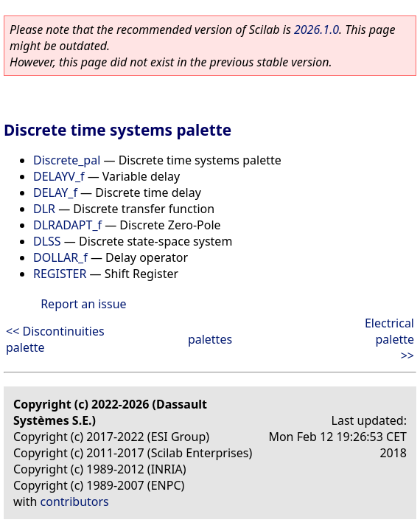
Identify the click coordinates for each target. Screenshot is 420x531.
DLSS (47, 241)
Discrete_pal (67, 160)
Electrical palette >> (389, 339)
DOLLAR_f (60, 257)
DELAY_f (55, 192)
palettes (210, 339)
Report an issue (83, 304)
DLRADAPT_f (67, 225)
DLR (44, 209)
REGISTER (60, 274)
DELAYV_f (59, 176)
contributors (75, 502)
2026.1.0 (316, 29)
